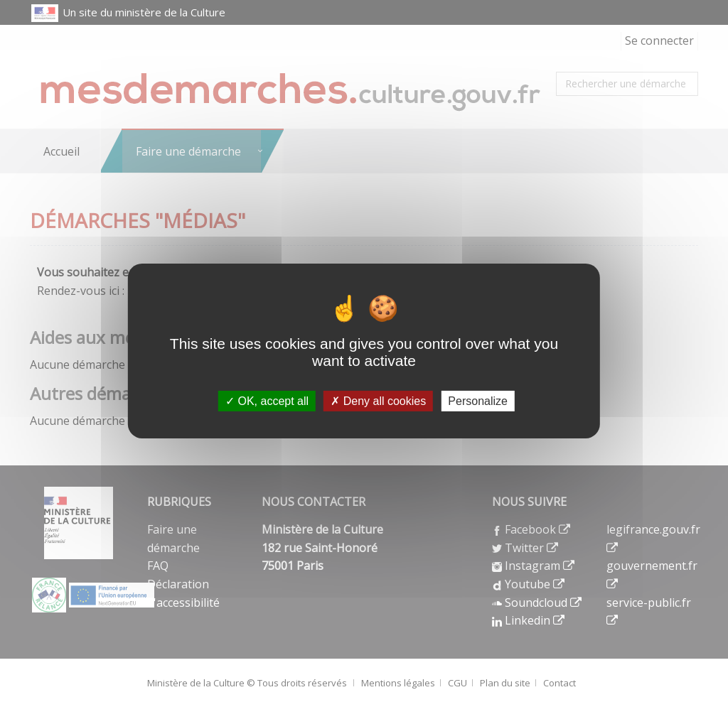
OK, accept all (267, 401)
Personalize (478, 401)
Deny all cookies (378, 401)
